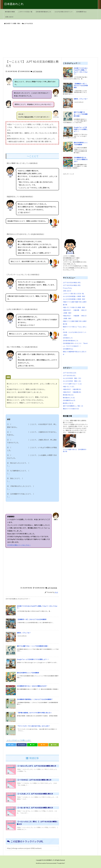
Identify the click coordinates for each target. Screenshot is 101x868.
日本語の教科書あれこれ (71, 341)
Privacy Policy (67, 288)
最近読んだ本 (68, 403)
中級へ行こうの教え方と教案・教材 (74, 307)
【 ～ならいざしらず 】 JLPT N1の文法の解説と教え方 (36, 766)
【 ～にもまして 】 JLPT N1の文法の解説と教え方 (35, 794)
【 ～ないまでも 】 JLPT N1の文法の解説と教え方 (35, 808)
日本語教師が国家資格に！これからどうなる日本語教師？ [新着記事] (35, 699)
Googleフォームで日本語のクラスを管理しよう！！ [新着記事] (33, 659)
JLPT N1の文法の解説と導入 (72, 282)
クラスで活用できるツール (72, 384)
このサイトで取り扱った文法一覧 (73, 294)
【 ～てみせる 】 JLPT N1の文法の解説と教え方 (34, 780)
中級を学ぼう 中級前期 (72, 392)
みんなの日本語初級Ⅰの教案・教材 (74, 296)
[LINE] (32, 745)
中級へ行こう (69, 387)
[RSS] (43, 745)
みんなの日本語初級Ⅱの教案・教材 (74, 299)
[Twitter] (11, 745)
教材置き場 (68, 395)
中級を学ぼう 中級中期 (72, 389)
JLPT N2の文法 (69, 375)
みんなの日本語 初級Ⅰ (72, 378)
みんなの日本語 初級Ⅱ (72, 381)
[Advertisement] (50, 41)
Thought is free (61, 863)
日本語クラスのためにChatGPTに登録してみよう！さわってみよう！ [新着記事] (37, 607)
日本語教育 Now (68, 349)
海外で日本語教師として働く (73, 406)
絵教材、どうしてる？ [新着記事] (24, 633)
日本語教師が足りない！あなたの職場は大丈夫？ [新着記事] (32, 686)
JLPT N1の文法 (28, 23)
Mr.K (56, 592)
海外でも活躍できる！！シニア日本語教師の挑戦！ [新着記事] (33, 646)
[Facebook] (22, 745)
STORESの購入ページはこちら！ (42, 545)
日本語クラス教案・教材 (13, 23)
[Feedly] (54, 745)
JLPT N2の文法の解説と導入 (72, 285)
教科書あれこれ (69, 398)
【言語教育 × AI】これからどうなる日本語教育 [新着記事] (32, 619)
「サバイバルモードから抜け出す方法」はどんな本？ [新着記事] (33, 726)
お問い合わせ (67, 291)
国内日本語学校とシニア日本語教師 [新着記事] (28, 673)
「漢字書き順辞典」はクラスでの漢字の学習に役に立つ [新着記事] (34, 713)
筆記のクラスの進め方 (71, 409)
